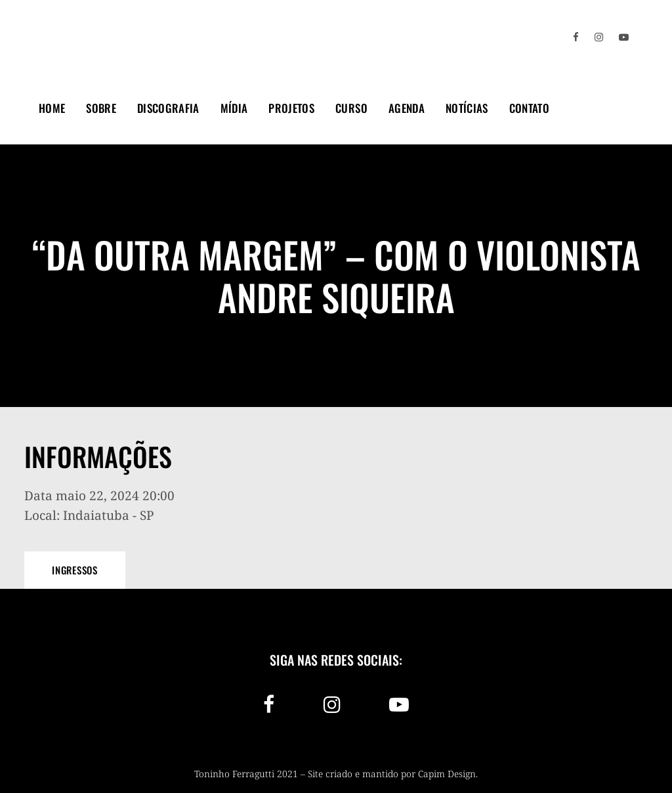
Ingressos (75, 570)
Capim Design (447, 774)
